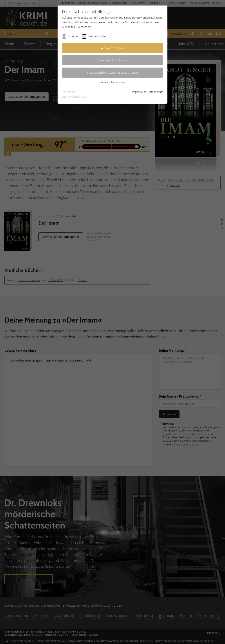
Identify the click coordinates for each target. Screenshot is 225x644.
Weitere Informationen (112, 82)
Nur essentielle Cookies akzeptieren (113, 72)
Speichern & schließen (112, 60)
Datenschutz (155, 92)
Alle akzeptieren (112, 48)
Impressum (139, 92)
